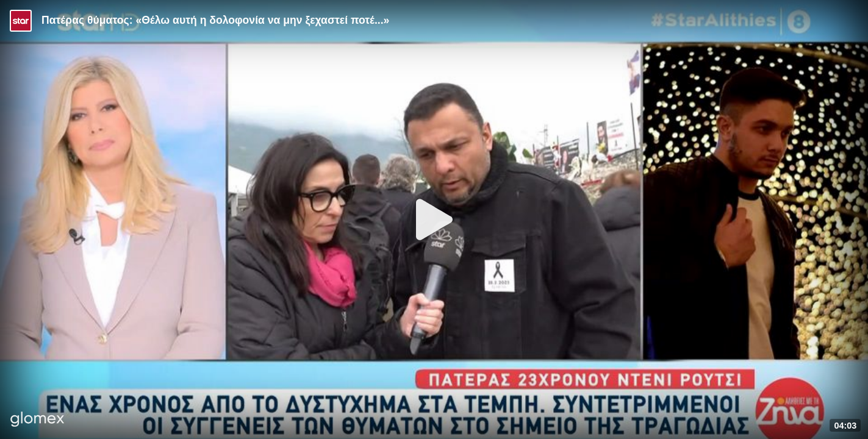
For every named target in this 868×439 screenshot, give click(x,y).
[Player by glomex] (38, 420)
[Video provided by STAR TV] (21, 21)
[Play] (434, 220)
